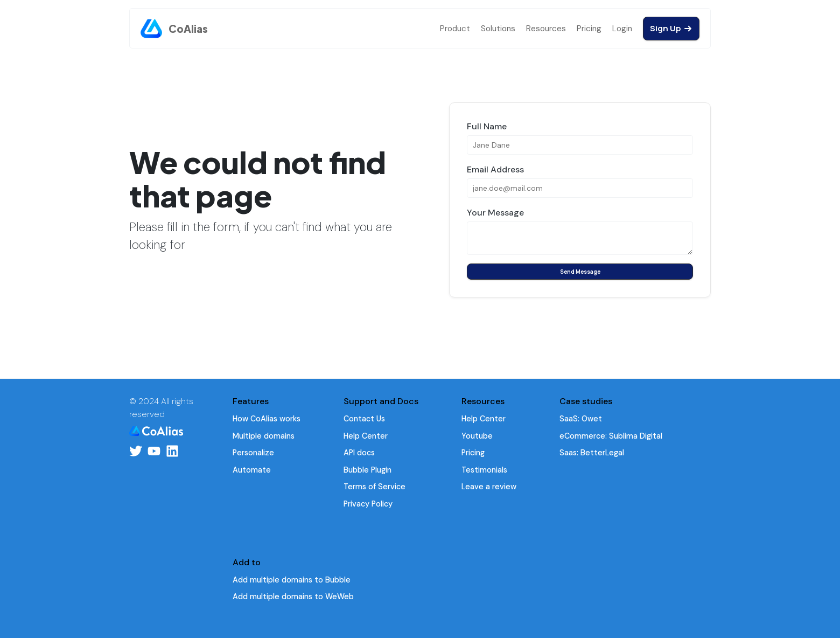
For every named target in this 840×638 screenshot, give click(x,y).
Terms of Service (374, 487)
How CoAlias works (267, 419)
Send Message (580, 272)
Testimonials (484, 470)
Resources (546, 29)
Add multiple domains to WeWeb (293, 597)
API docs (359, 453)
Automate (252, 470)
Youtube (477, 436)
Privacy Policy (368, 504)
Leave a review (489, 487)
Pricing (589, 29)
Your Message (495, 213)
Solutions (498, 29)
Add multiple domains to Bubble (292, 580)
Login (622, 29)
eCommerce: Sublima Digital (611, 436)
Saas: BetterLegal (592, 453)
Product (455, 29)
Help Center (366, 436)
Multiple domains (264, 436)
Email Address (495, 169)
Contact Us (364, 419)
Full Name (487, 126)
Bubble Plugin (367, 470)
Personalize (253, 453)
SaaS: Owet (581, 419)
